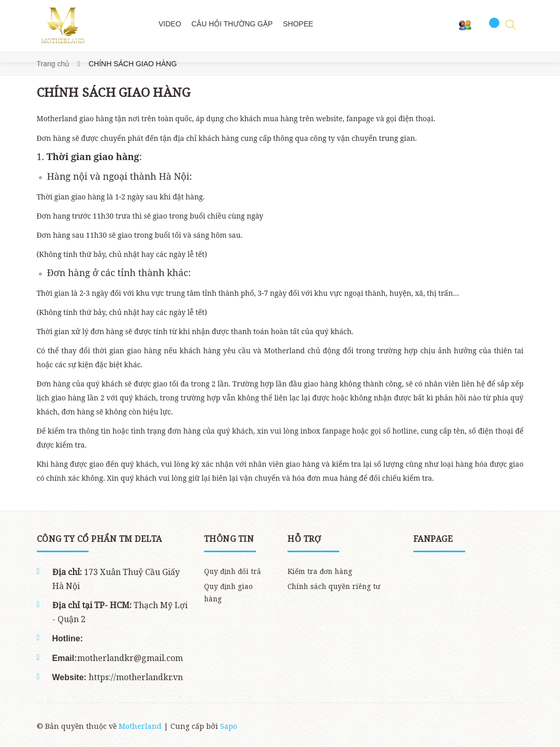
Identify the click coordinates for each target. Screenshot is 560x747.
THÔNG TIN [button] (229, 539)
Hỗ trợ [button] (304, 539)
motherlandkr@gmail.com (130, 658)
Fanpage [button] (433, 539)
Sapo (229, 726)
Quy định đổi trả (233, 571)
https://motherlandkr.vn (135, 677)
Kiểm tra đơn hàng (320, 571)
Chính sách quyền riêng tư (334, 586)
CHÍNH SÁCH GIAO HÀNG (114, 92)
